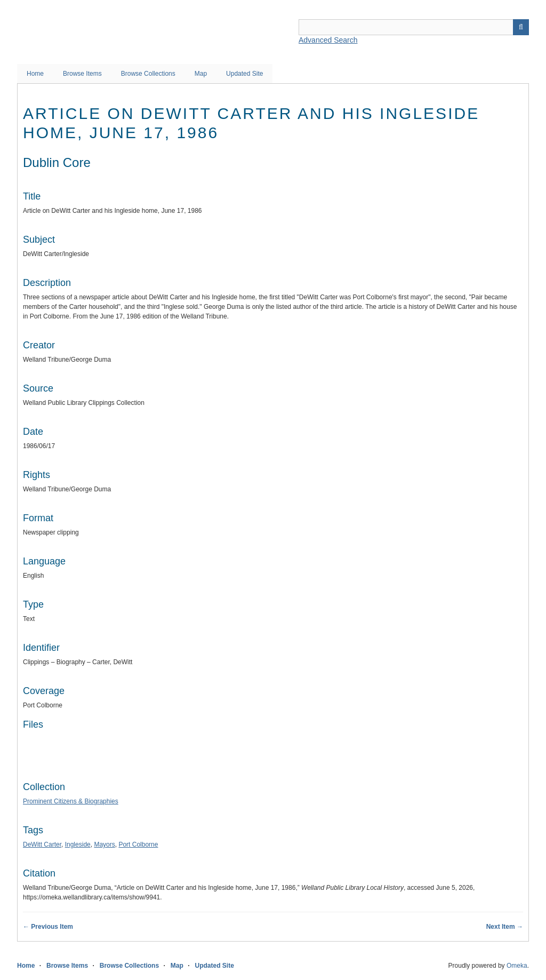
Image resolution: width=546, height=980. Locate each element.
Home (35, 74)
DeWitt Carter (42, 844)
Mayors (104, 844)
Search (521, 27)
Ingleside (78, 844)
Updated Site (244, 74)
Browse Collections (148, 74)
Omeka (517, 966)
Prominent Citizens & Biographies (71, 801)
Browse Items (82, 74)
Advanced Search (328, 40)
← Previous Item (48, 927)
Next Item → (505, 927)
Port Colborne (138, 844)
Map (201, 74)
